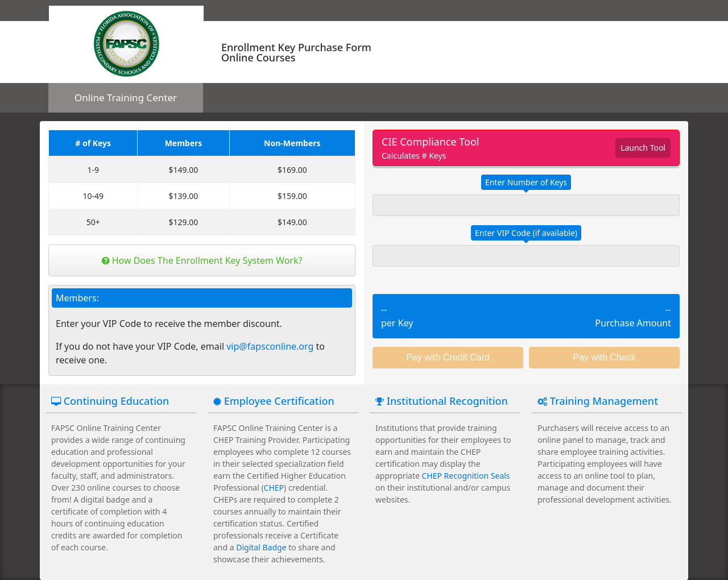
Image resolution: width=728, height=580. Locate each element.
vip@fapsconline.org (270, 346)
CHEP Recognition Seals (466, 476)
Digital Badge (261, 547)
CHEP (274, 488)
